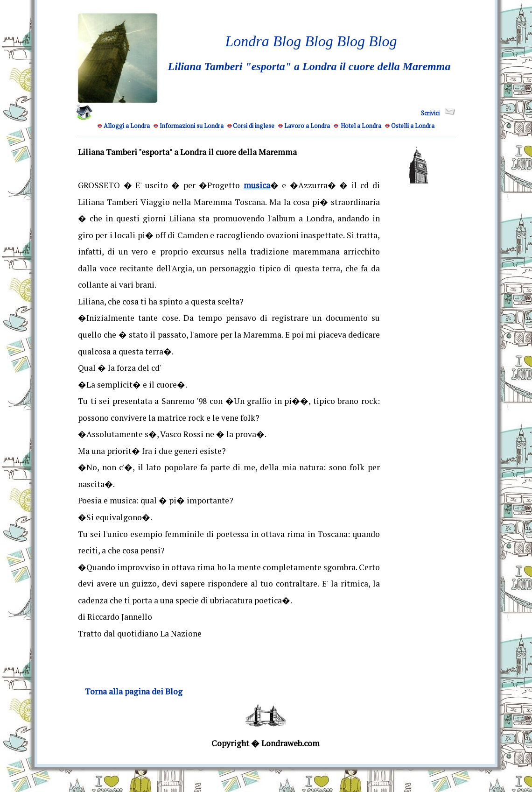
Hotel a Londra (361, 126)
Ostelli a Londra (413, 126)
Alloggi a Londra (127, 126)
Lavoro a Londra (307, 126)
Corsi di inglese (254, 126)
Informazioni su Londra (192, 126)
